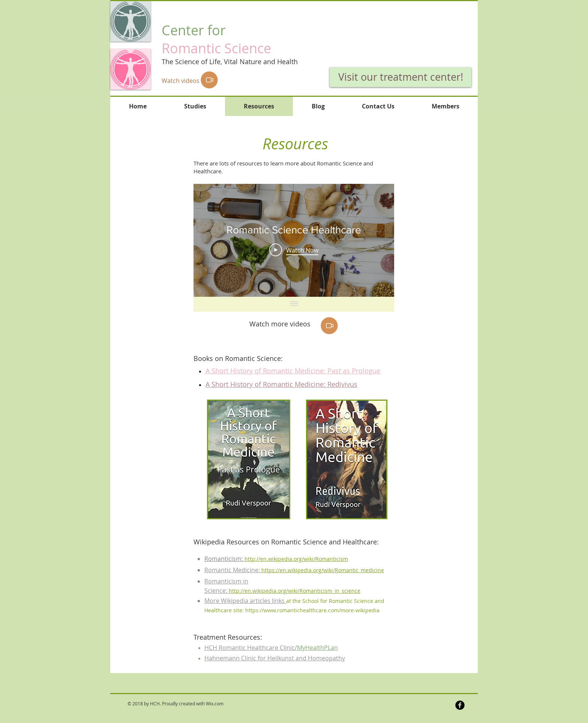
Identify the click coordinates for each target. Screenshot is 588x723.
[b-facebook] (460, 705)
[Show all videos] (294, 304)
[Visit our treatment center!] (400, 77)
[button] (390, 31)
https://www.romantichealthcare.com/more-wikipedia (312, 610)
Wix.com (215, 703)
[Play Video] (294, 250)
